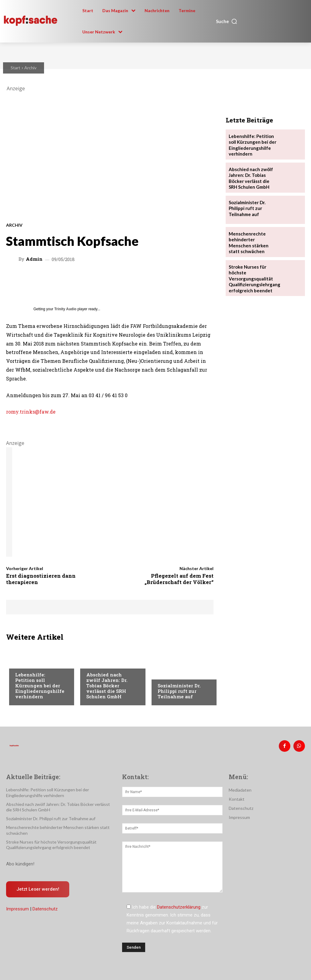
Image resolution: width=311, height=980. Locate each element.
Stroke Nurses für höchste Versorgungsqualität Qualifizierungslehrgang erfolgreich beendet (253, 272)
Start (15, 68)
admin (34, 259)
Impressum (17, 906)
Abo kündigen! (20, 861)
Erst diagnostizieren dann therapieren (41, 579)
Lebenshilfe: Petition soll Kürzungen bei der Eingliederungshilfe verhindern (40, 686)
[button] (227, 21)
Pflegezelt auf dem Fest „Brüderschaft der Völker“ (179, 579)
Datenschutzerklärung (179, 906)
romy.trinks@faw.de (31, 412)
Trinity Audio (65, 309)
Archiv (30, 68)
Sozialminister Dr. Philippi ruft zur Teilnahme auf (179, 691)
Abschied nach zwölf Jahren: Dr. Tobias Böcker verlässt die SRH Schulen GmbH (107, 686)
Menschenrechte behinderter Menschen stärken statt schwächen (251, 238)
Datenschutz (45, 906)
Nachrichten (29, 663)
